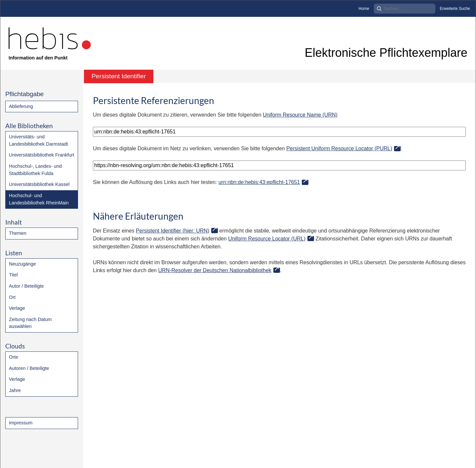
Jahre (15, 390)
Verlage (17, 308)
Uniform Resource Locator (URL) (267, 239)
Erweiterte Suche (455, 9)
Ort (12, 297)
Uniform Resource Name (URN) (300, 115)
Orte (14, 357)
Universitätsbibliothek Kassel (39, 184)
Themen (18, 233)
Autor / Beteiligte (26, 286)
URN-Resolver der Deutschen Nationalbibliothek (215, 270)
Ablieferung (21, 106)
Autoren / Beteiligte (29, 368)
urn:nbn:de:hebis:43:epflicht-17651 (259, 182)
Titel (13, 275)
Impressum (21, 423)
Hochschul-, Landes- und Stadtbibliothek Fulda (35, 170)
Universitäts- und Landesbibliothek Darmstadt (38, 140)
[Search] (405, 9)
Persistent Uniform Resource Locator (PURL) (339, 148)
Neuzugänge (22, 264)
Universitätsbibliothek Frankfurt (42, 155)
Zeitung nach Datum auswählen (30, 323)
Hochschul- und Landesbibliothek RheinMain (39, 199)
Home (364, 9)
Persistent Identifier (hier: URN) (173, 231)
